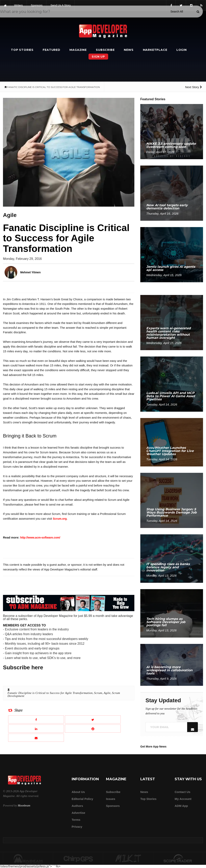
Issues (111, 799)
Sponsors (113, 806)
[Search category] (177, 12)
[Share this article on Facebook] (36, 719)
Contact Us (182, 792)
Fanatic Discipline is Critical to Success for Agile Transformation (50, 693)
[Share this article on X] (93, 719)
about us (78, 792)
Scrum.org (60, 519)
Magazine (78, 50)
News (129, 50)
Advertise (78, 813)
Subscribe (105, 50)
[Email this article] (36, 738)
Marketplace (155, 50)
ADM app (181, 806)
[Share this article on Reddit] (93, 729)
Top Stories (22, 50)
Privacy (77, 827)
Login (182, 50)
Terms (76, 820)
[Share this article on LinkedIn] (36, 729)
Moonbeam (24, 806)
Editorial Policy (82, 799)
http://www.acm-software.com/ (40, 538)
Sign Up (98, 57)
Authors (77, 806)
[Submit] (198, 12)
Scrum (98, 693)
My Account (183, 799)
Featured (51, 50)
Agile (107, 693)
